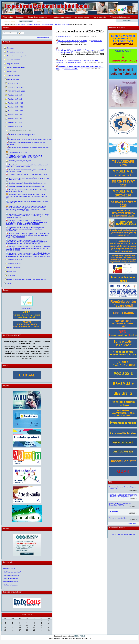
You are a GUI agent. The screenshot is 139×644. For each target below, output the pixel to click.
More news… (133, 523)
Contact (40, 21)
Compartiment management (61, 17)
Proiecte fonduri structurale (120, 17)
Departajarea (114, 511)
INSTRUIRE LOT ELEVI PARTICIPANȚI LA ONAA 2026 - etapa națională (123, 496)
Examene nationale (26, 21)
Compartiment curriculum (37, 17)
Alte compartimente (82, 17)
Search (6, 28)
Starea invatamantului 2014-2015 (123, 534)
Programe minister (99, 17)
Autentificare (127, 20)
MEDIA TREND (80, 636)
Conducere (20, 17)
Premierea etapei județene (118, 518)
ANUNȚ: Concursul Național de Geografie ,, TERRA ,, (120, 504)
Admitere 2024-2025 (62, 25)
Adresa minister (27, 308)
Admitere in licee (47, 25)
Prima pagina (8, 17)
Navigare (7, 42)
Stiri (111, 482)
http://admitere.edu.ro (11, 582)
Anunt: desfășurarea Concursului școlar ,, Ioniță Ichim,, (123, 488)
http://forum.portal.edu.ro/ (12, 572)
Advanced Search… (44, 38)
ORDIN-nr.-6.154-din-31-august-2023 (72, 41)
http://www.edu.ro (9, 569)
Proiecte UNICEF (9, 21)
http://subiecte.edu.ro (10, 585)
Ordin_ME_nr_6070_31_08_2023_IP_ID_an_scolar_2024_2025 (80, 50)
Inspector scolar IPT (65, 37)
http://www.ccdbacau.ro (11, 575)
